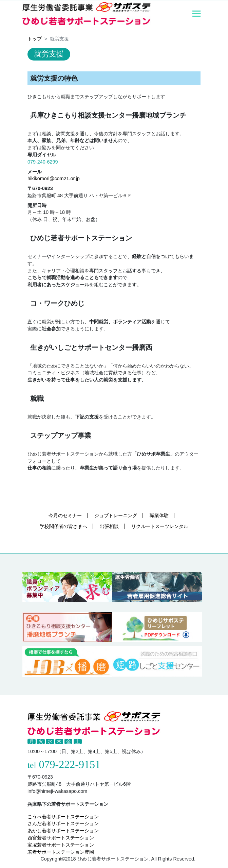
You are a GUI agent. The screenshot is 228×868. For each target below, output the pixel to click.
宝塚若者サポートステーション (61, 845)
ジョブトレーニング (116, 515)
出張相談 (109, 526)
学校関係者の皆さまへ (63, 526)
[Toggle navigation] (196, 14)
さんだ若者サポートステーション (63, 823)
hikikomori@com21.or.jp (54, 178)
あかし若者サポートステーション (63, 831)
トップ (35, 39)
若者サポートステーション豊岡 (61, 852)
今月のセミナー (65, 515)
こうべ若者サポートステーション (63, 817)
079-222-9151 (70, 764)
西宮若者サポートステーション (61, 838)
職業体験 (159, 515)
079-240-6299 (43, 162)
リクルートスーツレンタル (160, 526)
